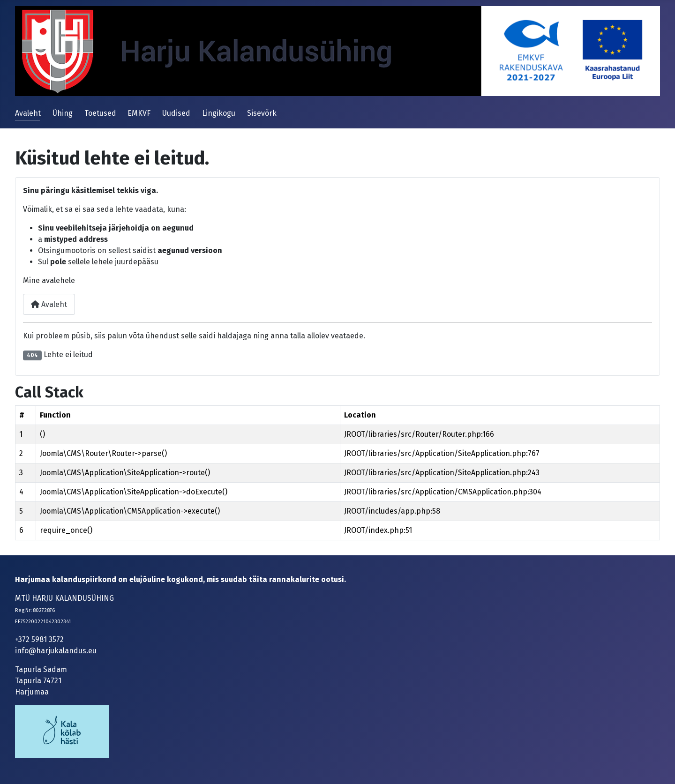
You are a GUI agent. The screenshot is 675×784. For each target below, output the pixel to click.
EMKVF (139, 113)
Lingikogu (219, 113)
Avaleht (28, 113)
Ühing (63, 113)
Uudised (176, 113)
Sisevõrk (262, 113)
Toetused (100, 113)
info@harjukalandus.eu (56, 651)
